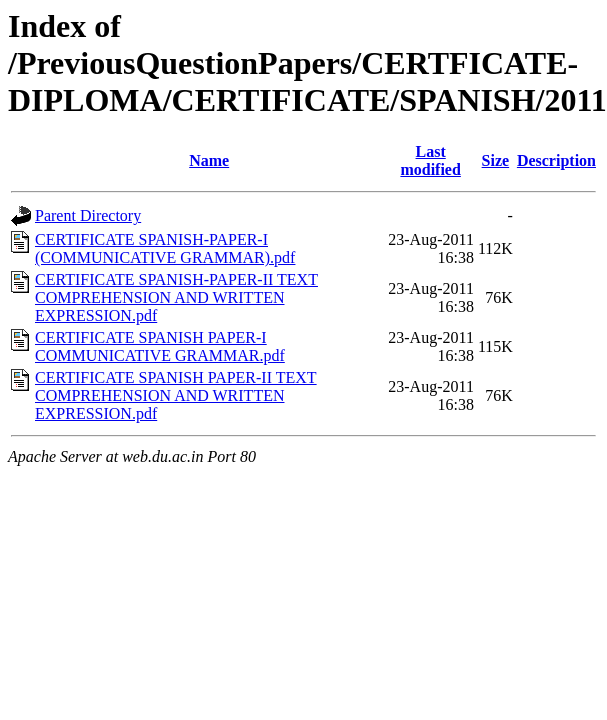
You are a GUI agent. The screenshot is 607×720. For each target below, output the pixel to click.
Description (556, 160)
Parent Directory (88, 215)
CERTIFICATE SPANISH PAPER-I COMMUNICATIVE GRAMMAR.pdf (160, 346)
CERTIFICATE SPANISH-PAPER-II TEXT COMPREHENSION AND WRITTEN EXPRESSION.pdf (176, 297)
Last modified (430, 160)
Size (496, 160)
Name (209, 160)
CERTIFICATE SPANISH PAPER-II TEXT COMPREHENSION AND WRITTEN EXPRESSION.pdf (176, 395)
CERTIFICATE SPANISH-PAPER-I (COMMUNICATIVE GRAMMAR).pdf (165, 248)
